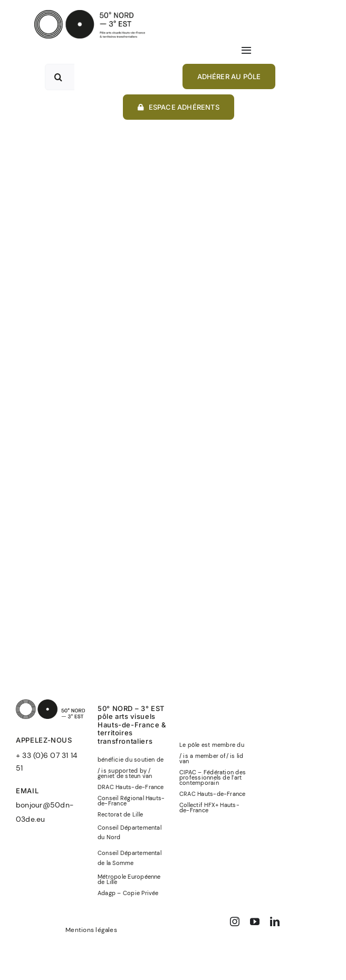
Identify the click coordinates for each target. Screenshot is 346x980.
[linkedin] (275, 921)
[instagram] (235, 921)
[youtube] (255, 921)
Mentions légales (91, 930)
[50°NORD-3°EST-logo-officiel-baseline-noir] (90, 14)
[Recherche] (58, 77)
